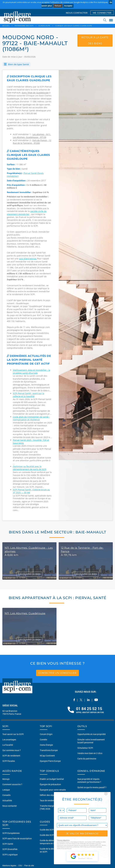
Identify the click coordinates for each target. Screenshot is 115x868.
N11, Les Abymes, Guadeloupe (25, 613)
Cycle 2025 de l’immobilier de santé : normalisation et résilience (31, 418)
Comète (43, 739)
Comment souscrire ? (12, 784)
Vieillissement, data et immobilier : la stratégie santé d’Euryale (32, 371)
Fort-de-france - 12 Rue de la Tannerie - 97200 (32, 142)
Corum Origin (46, 734)
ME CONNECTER (102, 13)
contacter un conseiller (57, 673)
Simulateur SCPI (85, 748)
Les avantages (9, 739)
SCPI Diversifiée (10, 849)
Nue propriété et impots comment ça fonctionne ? (89, 780)
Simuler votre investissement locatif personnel (91, 741)
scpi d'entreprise (28, 259)
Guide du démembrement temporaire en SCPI (52, 842)
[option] (86, 295)
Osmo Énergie (46, 745)
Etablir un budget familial (52, 779)
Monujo (6, 779)
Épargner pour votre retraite (53, 790)
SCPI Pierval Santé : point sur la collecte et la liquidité (29, 395)
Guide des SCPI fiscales (51, 835)
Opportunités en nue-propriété (91, 734)
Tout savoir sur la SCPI (13, 734)
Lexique (6, 790)
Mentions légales (10, 865)
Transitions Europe (49, 750)
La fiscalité (8, 745)
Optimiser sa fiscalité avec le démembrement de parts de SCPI (30, 468)
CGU (20, 865)
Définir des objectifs (49, 795)
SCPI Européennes (11, 833)
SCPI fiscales (9, 761)
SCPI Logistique (10, 855)
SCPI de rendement (11, 756)
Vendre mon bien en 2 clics (90, 753)
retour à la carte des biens (95, 40)
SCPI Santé (8, 844)
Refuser (58, 6)
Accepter (68, 6)
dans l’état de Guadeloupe (35, 93)
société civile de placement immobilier (27, 213)
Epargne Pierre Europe (50, 761)
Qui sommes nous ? (12, 750)
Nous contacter (10, 806)
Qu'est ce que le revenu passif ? (92, 787)
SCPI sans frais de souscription (17, 838)
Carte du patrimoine (87, 759)
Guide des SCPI (47, 830)
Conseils (6, 795)
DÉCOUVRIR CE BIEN (29, 574)
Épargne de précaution (50, 784)
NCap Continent (47, 756)
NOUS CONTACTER (77, 13)
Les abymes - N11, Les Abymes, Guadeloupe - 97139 (32, 136)
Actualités (7, 800)
